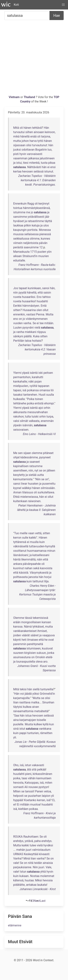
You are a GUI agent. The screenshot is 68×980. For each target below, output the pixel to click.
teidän (38, 863)
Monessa (45, 230)
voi (22, 694)
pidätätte (19, 885)
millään (25, 805)
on (20, 319)
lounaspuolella (26, 662)
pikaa (52, 163)
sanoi (46, 288)
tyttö (40, 141)
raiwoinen (34, 501)
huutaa (29, 880)
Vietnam (15, 97)
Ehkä (16, 497)
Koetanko (30, 800)
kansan (46, 622)
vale (16, 863)
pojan (38, 382)
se (41, 470)
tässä (28, 618)
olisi (29, 145)
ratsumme (36, 466)
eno (16, 319)
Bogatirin (41, 150)
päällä (28, 336)
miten (49, 783)
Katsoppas (32, 783)
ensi (53, 167)
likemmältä (28, 559)
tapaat (23, 288)
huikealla (19, 399)
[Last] (43, 901)
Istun (23, 872)
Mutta (50, 314)
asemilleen (20, 470)
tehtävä (37, 128)
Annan (17, 492)
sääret (35, 635)
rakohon (18, 417)
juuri (29, 850)
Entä (44, 306)
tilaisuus (28, 492)
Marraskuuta (21, 252)
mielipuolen (21, 386)
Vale (49, 867)
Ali (26, 787)
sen (20, 453)
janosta (33, 577)
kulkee (38, 724)
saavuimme (31, 247)
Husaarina (29, 310)
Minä (27, 858)
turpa (50, 417)
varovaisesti (35, 154)
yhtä (43, 872)
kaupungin (20, 230)
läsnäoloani (21, 555)
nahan (28, 568)
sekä (36, 568)
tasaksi (18, 395)
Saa (17, 716)
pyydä (22, 293)
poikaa (34, 809)
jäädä (28, 694)
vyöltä (33, 386)
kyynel (17, 488)
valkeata (34, 421)
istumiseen (34, 648)
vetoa (47, 791)
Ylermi (17, 373)
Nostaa (35, 876)
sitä (34, 770)
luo (50, 150)
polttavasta (20, 577)
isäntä (34, 373)
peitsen (48, 373)
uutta (41, 475)
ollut (46, 310)
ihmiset (42, 631)
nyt (36, 470)
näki (31, 382)
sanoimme (20, 217)
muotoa (35, 805)
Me (15, 453)
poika (30, 403)
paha (37, 841)
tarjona (46, 136)
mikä (16, 136)
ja (14, 163)
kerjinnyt (44, 204)
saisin (47, 293)
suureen (18, 653)
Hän (47, 128)
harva (33, 141)
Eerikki (17, 306)
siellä (36, 689)
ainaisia (48, 863)
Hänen (43, 538)
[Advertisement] (34, 59)
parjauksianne (22, 867)
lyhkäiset (38, 627)
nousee (33, 787)
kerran (41, 800)
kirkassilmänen (42, 774)
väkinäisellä (21, 546)
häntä (17, 559)
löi (52, 390)
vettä (38, 533)
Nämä (28, 627)
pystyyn (44, 787)
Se (34, 323)
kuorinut (18, 568)
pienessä (45, 234)
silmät (24, 421)
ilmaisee (33, 640)
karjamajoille (21, 698)
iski (41, 373)
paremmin (20, 644)
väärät (26, 635)
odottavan (28, 150)
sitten (17, 310)
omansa (45, 390)
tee (42, 323)
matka (35, 702)
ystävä (29, 841)
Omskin (40, 657)
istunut (49, 171)
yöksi (36, 694)
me (28, 212)
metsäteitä (41, 711)
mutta (17, 141)
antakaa (31, 885)
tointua (18, 208)
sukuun (41, 653)
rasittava (25, 702)
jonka (51, 653)
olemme (37, 453)
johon (25, 141)
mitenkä (34, 163)
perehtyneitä (35, 644)
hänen (28, 128)
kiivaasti (44, 854)
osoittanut (20, 551)
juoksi (17, 150)
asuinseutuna (22, 657)
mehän (21, 850)
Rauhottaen (31, 837)
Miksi (38, 880)
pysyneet (45, 457)
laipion (46, 796)
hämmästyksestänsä (36, 208)
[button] (63, 5)
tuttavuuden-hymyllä (42, 546)
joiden (17, 635)
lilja (46, 581)
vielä (37, 328)
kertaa (17, 171)
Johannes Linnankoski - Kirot (38, 889)
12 (41, 247)
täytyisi (18, 707)
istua (28, 716)
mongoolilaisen (31, 622)
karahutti (38, 377)
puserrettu (49, 484)
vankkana (45, 729)
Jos (16, 288)
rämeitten (46, 733)
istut (22, 729)
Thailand (30, 97)
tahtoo (46, 297)
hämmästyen (31, 306)
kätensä (18, 880)
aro (45, 662)
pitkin (27, 225)
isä (24, 390)
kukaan (24, 876)
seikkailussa (21, 239)
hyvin (23, 154)
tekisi (23, 689)
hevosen (28, 171)
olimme (35, 239)
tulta (28, 417)
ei (48, 167)
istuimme (19, 212)
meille (24, 533)
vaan (31, 533)
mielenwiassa (29, 497)
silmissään (48, 488)
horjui (48, 577)
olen (39, 310)
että (40, 293)
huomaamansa (37, 551)
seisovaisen (21, 430)
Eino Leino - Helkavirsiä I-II (39, 434)
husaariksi (29, 297)
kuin (42, 542)
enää (33, 136)
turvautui (19, 132)
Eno (39, 297)
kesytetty (19, 475)
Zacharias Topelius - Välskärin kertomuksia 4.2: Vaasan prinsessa (37, 349)
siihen (29, 132)
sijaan (27, 453)
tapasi (17, 390)
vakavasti (38, 765)
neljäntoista (31, 243)
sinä (16, 729)
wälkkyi (27, 488)
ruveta (17, 297)
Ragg (31, 204)
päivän (43, 243)
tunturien (33, 733)
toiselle (41, 720)
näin (40, 559)
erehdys (18, 841)
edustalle (19, 260)
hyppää (18, 800)
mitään (49, 323)
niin (16, 293)
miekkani (30, 332)
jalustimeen (47, 158)
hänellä (25, 136)
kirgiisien (30, 653)
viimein (18, 243)
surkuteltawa (46, 492)
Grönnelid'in (47, 694)
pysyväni (28, 328)
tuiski (35, 417)
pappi (23, 733)
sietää (33, 475)
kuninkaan (34, 288)
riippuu (41, 332)
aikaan (17, 256)
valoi (16, 421)
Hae (57, 15)
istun (28, 765)
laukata (42, 885)
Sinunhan (48, 702)
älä (29, 770)
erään (17, 622)
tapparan (44, 386)
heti (24, 640)
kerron (17, 538)
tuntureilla (47, 689)
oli (21, 128)
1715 (34, 252)
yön (49, 252)
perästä (18, 247)
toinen (39, 399)
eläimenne (15, 925)
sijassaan (19, 145)
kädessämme (29, 457)
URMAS (18, 854)
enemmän (47, 421)
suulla (50, 395)
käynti (17, 640)
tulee (33, 845)
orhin (47, 408)
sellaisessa (31, 234)
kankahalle (20, 382)
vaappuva (48, 635)
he (46, 640)
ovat (51, 640)
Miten (17, 791)
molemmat (47, 876)
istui (19, 163)
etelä (49, 657)
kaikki (33, 538)
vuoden (18, 323)
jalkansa (34, 158)
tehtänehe (20, 403)
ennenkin (19, 314)
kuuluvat (47, 648)
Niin (38, 479)
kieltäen (23, 809)
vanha (27, 323)
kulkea (27, 707)
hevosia (48, 880)
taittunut (38, 581)
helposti (18, 796)
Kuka (36, 336)
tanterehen (30, 395)
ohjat (17, 457)
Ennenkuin (20, 204)
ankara (18, 564)
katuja (36, 225)
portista (32, 230)
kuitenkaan (20, 501)
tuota (44, 163)
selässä (39, 171)
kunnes (45, 239)
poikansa (33, 390)
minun (51, 551)
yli (15, 737)
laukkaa (18, 225)
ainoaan (39, 132)
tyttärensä (20, 542)
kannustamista (23, 479)
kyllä (46, 724)
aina (16, 720)
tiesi (26, 163)
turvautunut (40, 145)
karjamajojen (28, 720)
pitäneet (48, 453)
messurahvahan (37, 412)
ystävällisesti (36, 217)
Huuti (42, 395)
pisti (16, 154)
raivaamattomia (23, 711)
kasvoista (46, 568)
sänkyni (18, 336)
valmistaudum (41, 850)
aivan (36, 707)
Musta (29, 724)
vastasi (31, 314)
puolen (42, 252)
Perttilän (19, 341)
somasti (18, 787)
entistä (39, 403)
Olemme (19, 618)
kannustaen (44, 778)
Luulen (17, 328)
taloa (28, 341)
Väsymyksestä (39, 573)
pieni (28, 774)
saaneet (35, 462)
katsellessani (41, 555)
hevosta (18, 783)
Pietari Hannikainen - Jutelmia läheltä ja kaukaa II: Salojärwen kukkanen (36, 510)
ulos (46, 225)
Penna (40, 314)
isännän (27, 425)
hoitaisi (37, 341)
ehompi (49, 403)
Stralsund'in (30, 256)
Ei (53, 800)
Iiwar (24, 484)
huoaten (33, 484)
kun (52, 724)
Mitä (16, 128)
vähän (32, 778)
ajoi (41, 408)
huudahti (42, 301)
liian (16, 702)
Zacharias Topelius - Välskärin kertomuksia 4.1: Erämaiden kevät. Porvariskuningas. (37, 180)
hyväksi (48, 845)
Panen (39, 791)
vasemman (20, 158)
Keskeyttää (31, 854)
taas (24, 778)
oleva (39, 662)
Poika (31, 399)
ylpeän (17, 425)
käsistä (24, 573)
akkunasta (20, 412)
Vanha (17, 858)
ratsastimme (36, 221)
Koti (16, 5)
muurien (44, 256)
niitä (31, 863)
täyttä (48, 221)
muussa (18, 234)
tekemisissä (40, 618)
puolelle (18, 724)
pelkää (41, 770)
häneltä (32, 293)
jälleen (51, 470)
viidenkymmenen (37, 319)
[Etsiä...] (27, 15)
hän (51, 145)
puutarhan (34, 796)
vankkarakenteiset (25, 631)
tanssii (29, 791)
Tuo (17, 533)
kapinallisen (21, 466)
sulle (25, 538)
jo (32, 212)
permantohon (22, 377)
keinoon (50, 132)
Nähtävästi (34, 167)
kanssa (18, 627)
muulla (34, 542)
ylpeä (26, 373)
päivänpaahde (32, 564)
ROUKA (18, 837)
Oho (16, 765)
